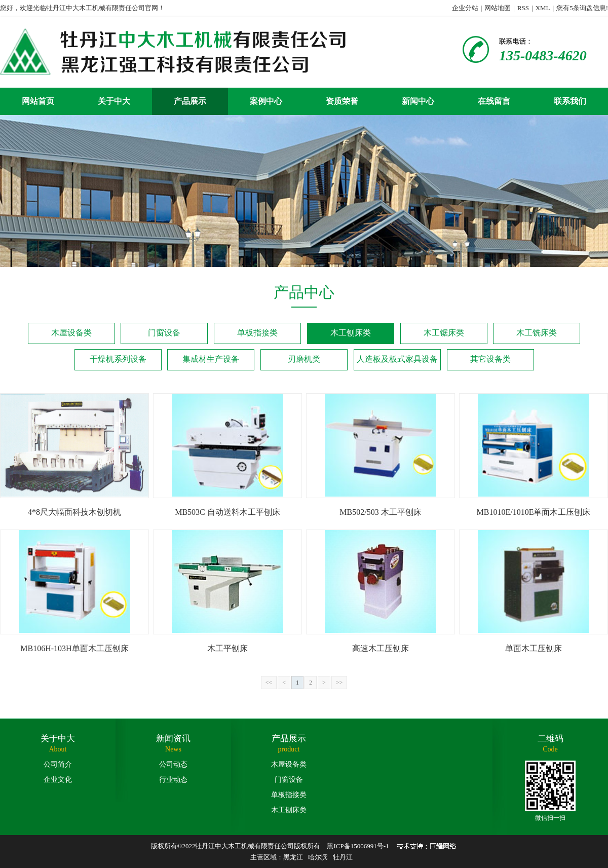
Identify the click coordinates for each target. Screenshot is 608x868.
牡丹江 (343, 857)
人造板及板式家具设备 (397, 359)
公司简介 (58, 764)
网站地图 (498, 8)
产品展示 (190, 101)
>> (339, 683)
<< (269, 683)
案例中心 (266, 101)
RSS (523, 8)
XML (543, 8)
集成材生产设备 (211, 359)
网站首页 (38, 101)
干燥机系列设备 (118, 359)
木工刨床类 (351, 333)
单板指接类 (257, 333)
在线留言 (494, 101)
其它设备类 (490, 359)
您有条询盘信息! (582, 8)
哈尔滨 (318, 857)
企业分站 (465, 8)
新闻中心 (418, 101)
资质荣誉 (342, 101)
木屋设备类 (71, 333)
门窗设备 (164, 333)
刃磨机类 (304, 359)
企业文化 (58, 780)
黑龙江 (293, 857)
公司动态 (173, 764)
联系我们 (570, 101)
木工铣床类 (537, 333)
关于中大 (114, 101)
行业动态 (173, 780)
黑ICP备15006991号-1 (358, 846)
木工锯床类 (444, 333)
